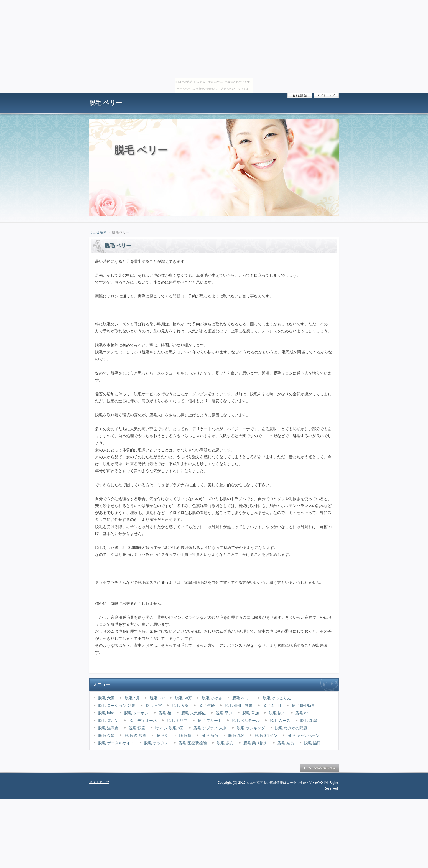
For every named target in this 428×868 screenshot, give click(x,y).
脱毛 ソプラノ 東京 (210, 728)
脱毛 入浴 (180, 706)
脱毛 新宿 (210, 735)
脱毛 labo (106, 713)
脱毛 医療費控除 (193, 743)
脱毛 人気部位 (193, 713)
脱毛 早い (224, 713)
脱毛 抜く (277, 713)
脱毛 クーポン (136, 713)
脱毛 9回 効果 (303, 706)
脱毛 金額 (106, 735)
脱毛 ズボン (108, 721)
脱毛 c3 (302, 713)
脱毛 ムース (280, 721)
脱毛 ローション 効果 (117, 706)
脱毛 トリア (177, 721)
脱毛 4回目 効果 (239, 706)
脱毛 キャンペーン (304, 735)
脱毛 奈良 (286, 743)
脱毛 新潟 (309, 721)
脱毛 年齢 (207, 706)
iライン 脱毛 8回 (170, 728)
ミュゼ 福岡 (98, 232)
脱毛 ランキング (251, 728)
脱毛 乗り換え (256, 743)
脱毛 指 (185, 735)
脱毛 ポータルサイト (116, 743)
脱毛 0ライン (266, 735)
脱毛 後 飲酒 (136, 735)
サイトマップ (326, 96)
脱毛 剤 (163, 735)
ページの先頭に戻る (319, 768)
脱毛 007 (157, 698)
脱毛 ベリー (106, 103)
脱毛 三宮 (154, 706)
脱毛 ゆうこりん (277, 698)
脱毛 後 (165, 713)
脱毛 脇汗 (312, 743)
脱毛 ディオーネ (143, 721)
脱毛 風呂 (236, 735)
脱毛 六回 (106, 698)
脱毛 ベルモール (246, 721)
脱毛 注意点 (108, 728)
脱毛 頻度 (137, 728)
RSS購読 (300, 96)
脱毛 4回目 (272, 706)
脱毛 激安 (225, 743)
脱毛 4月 (132, 698)
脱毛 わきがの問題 (291, 728)
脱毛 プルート (210, 721)
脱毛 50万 (183, 698)
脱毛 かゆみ (212, 698)
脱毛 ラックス (156, 743)
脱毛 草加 (251, 713)
